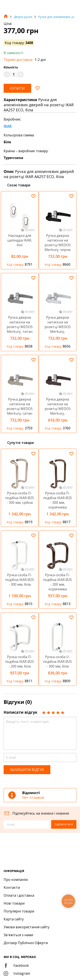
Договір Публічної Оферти (26, 943)
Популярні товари (19, 911)
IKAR (8, 126)
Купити (17, 88)
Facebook (16, 965)
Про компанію (16, 880)
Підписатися (64, 824)
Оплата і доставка (19, 895)
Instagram (17, 973)
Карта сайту (14, 919)
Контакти (12, 887)
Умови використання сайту (27, 927)
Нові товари (14, 903)
